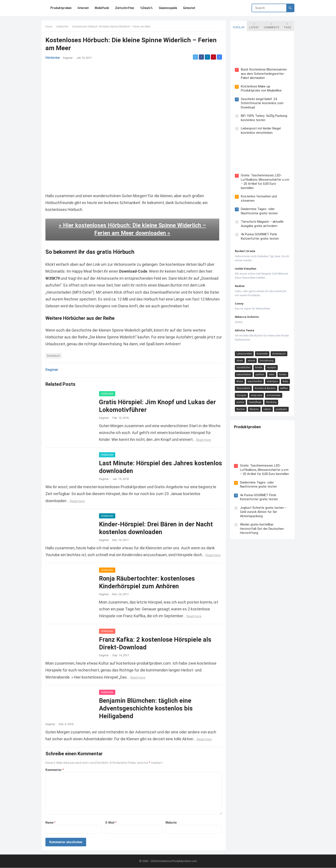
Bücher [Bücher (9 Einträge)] (285, 399)
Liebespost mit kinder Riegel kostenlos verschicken (260, 131)
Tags (287, 25)
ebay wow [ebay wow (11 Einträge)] (256, 392)
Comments (271, 25)
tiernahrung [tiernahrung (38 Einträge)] (266, 357)
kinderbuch (54, 356)
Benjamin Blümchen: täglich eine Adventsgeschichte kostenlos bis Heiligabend (146, 708)
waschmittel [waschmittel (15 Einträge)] (254, 378)
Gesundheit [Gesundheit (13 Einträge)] (243, 385)
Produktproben (248, 424)
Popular (238, 25)
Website (171, 822)
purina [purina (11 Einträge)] (240, 399)
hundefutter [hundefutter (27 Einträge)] (243, 364)
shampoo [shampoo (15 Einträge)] (272, 378)
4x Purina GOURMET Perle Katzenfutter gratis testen (259, 233)
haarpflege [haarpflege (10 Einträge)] (255, 399)
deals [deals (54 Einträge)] (239, 357)
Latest (254, 25)
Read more (204, 440)
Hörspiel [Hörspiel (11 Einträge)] (241, 392)
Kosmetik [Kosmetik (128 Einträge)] (262, 350)
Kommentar (55, 770)
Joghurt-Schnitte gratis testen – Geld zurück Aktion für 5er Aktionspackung (264, 508)
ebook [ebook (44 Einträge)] (251, 357)
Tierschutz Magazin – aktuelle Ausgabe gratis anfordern (262, 220)
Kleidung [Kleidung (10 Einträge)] (271, 399)
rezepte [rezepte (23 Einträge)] (271, 364)
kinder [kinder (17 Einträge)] (282, 371)
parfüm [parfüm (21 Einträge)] (259, 371)
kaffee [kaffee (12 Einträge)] (284, 385)
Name (51, 822)
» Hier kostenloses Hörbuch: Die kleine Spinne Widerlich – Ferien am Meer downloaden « (132, 229)
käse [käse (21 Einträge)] (271, 371)
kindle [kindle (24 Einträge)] (258, 364)
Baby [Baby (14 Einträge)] (285, 378)
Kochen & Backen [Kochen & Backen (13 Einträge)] (265, 385)
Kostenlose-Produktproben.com (177, 861)
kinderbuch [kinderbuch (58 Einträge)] (279, 350)
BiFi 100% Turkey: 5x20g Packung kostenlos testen (264, 118)
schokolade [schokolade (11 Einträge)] (273, 392)
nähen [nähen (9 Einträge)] (254, 406)
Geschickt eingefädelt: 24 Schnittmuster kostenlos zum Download (262, 103)
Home (49, 27)
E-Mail (111, 822)
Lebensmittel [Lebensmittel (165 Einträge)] (244, 350)
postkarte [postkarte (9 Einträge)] (268, 406)
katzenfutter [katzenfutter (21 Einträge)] (243, 371)
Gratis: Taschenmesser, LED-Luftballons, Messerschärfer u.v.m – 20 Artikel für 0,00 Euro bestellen (265, 180)
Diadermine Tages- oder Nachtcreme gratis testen (259, 207)
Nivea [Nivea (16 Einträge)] (239, 378)
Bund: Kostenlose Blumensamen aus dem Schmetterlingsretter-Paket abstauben (263, 74)
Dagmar (68, 58)
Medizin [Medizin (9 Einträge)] (241, 406)
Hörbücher (63, 27)
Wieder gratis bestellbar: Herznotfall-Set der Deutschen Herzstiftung (262, 525)
